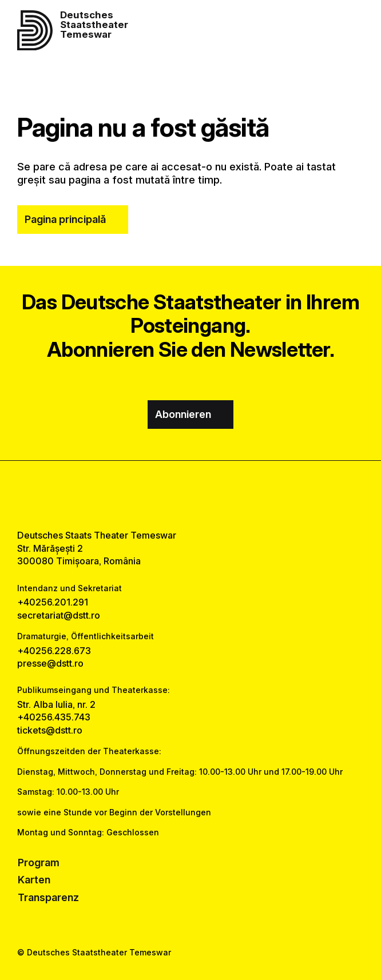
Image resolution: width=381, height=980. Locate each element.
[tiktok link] (221, 495)
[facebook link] (160, 495)
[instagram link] (191, 495)
